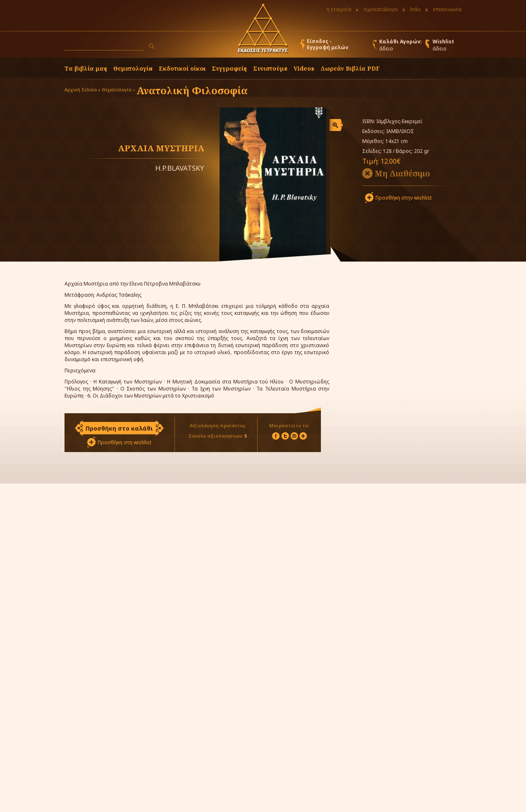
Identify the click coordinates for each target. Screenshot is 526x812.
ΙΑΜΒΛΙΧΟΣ (400, 131)
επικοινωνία (447, 9)
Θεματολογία (133, 68)
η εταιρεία (339, 9)
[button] (152, 46)
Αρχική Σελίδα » (82, 89)
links (416, 9)
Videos (304, 68)
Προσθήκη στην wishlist (404, 198)
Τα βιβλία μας (86, 68)
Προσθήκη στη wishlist (124, 442)
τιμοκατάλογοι (381, 9)
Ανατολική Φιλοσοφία (192, 90)
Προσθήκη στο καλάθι (119, 428)
